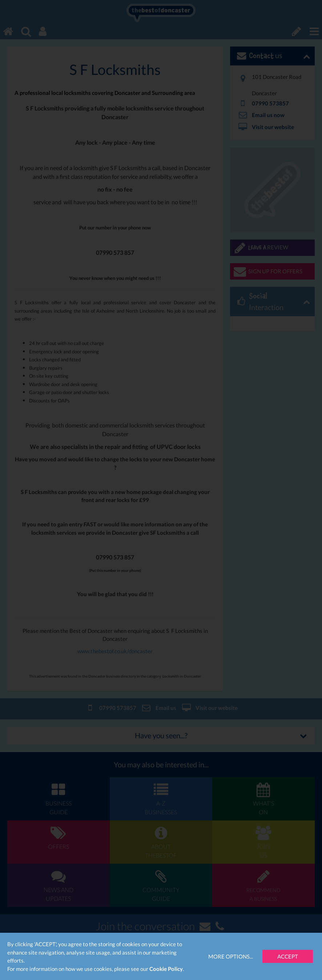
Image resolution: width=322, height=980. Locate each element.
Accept (288, 956)
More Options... (231, 956)
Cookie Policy (166, 969)
